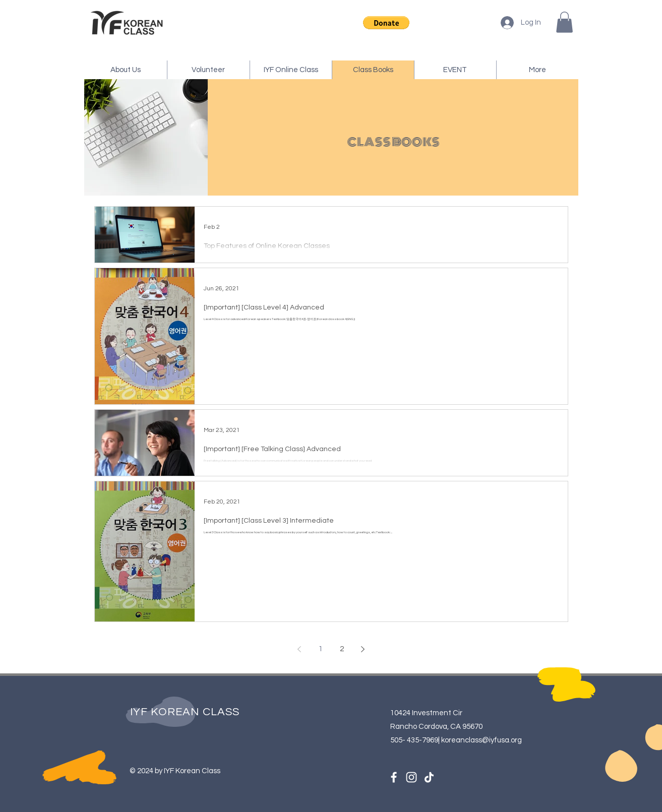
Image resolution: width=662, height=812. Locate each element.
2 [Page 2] (342, 649)
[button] (386, 23)
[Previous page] (299, 649)
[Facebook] (394, 777)
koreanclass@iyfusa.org (482, 740)
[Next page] (363, 649)
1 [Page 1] (321, 649)
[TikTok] (429, 777)
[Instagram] (411, 777)
